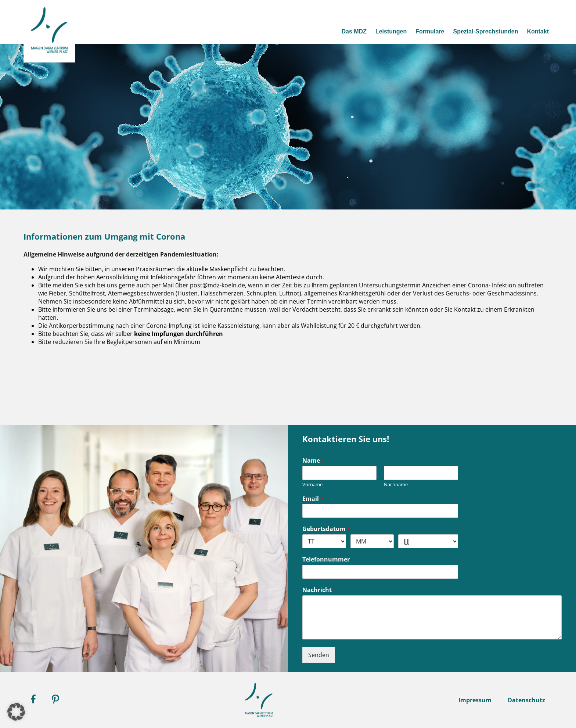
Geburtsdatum (326, 529)
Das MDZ (346, 31)
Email (313, 499)
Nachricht (319, 590)
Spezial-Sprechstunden (482, 31)
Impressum (475, 700)
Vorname (312, 485)
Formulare (425, 31)
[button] (16, 712)
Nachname (396, 485)
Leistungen (384, 31)
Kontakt (537, 31)
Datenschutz (526, 700)
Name (314, 461)
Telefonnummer (326, 560)
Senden (319, 655)
